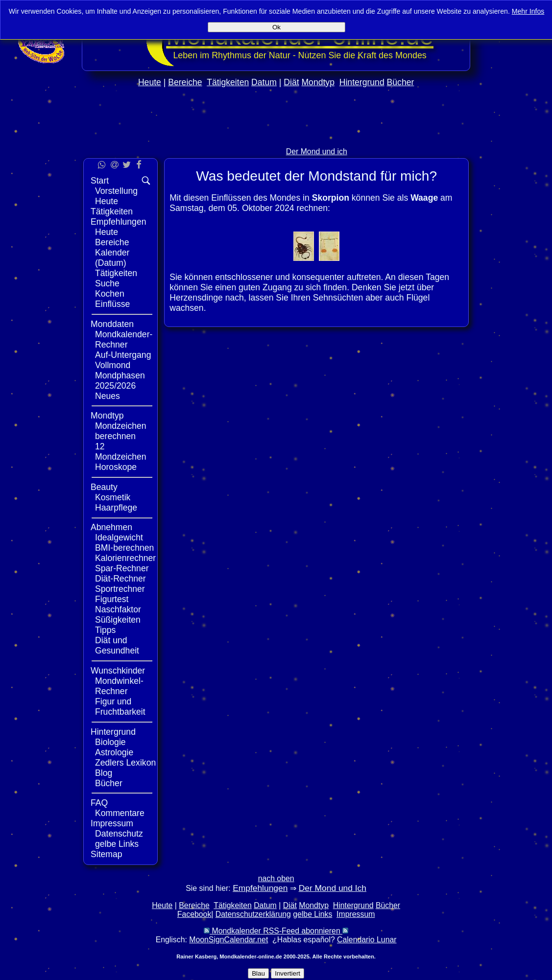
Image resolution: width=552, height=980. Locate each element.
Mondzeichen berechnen (121, 431)
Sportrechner (120, 589)
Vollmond (113, 365)
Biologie (110, 742)
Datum (264, 82)
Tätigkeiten (228, 82)
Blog (104, 773)
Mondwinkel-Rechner (119, 686)
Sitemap (107, 854)
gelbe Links (117, 844)
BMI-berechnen (124, 548)
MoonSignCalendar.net (228, 940)
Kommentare (120, 813)
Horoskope (116, 467)
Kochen (110, 294)
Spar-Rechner (122, 568)
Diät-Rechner (120, 579)
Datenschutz (119, 834)
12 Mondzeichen (121, 452)
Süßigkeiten (118, 620)
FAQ (99, 803)
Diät (291, 82)
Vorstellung (116, 191)
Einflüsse (112, 304)
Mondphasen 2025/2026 (120, 381)
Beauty (104, 487)
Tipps (105, 630)
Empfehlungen (118, 222)
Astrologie (114, 752)
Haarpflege (116, 508)
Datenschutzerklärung (253, 914)
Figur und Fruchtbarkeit (120, 707)
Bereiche (185, 82)
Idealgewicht (119, 537)
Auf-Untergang (123, 355)
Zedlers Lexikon (125, 763)
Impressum (112, 823)
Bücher (401, 82)
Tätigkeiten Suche (116, 278)
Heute (150, 82)
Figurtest (112, 599)
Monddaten (112, 324)
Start (100, 181)
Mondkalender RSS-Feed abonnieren (276, 931)
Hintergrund (362, 82)
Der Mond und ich (317, 152)
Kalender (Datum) (112, 258)
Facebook (194, 914)
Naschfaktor (118, 609)
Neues (108, 396)
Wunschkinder (118, 671)
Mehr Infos (528, 11)
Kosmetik (113, 497)
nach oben (276, 878)
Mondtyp (318, 82)
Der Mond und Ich (333, 888)
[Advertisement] (511, 293)
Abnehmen (111, 527)
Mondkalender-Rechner (124, 339)
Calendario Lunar (367, 940)
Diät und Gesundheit (117, 645)
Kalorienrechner (125, 558)
